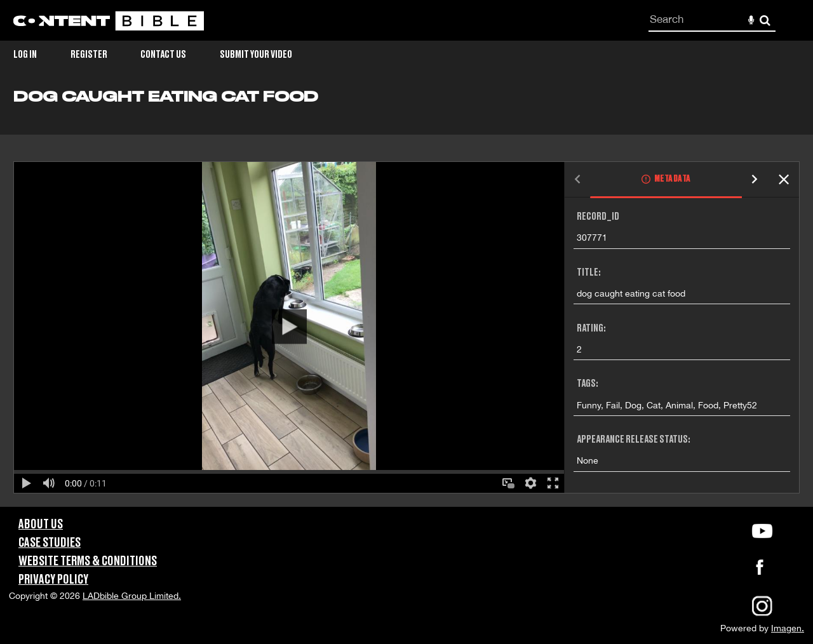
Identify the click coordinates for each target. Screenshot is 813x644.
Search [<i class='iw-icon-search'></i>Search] (765, 20)
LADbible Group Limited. (132, 596)
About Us (41, 525)
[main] (406, 298)
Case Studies (50, 543)
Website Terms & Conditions (88, 561)
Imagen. (788, 628)
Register (89, 55)
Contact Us (163, 55)
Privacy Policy (53, 580)
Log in (25, 55)
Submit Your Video (256, 55)
